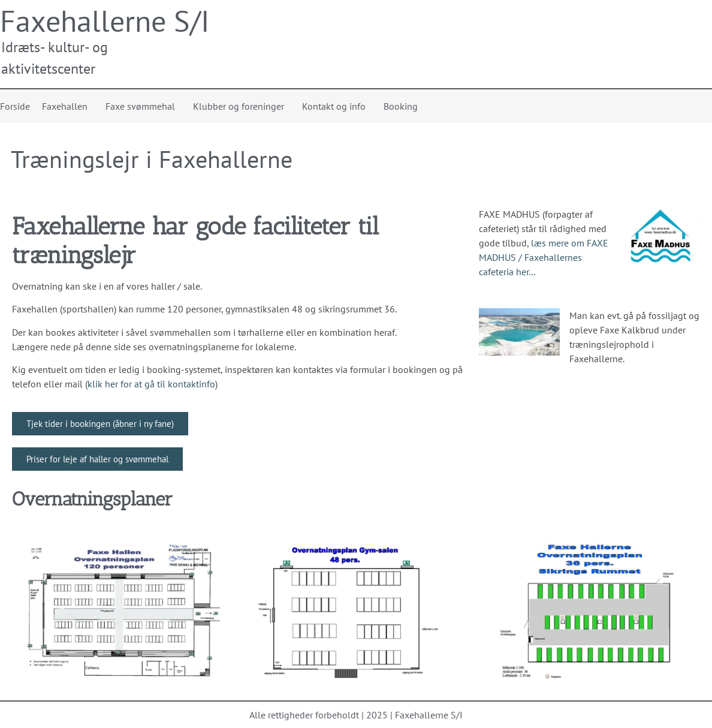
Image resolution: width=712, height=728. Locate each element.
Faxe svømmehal (143, 106)
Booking (401, 106)
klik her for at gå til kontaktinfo (151, 384)
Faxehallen (68, 106)
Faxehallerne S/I (105, 21)
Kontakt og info (337, 106)
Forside (15, 106)
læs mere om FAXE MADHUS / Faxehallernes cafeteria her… (544, 257)
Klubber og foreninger (242, 106)
